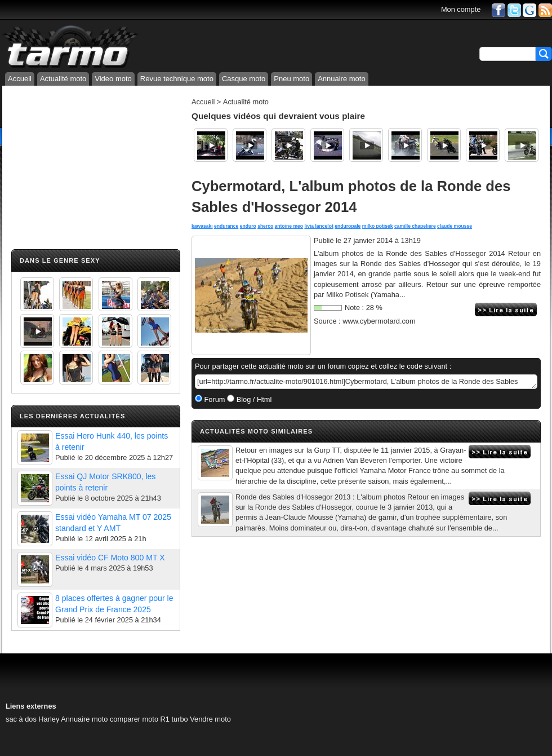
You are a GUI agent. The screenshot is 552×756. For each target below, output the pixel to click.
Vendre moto (210, 719)
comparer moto (134, 719)
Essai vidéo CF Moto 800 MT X (110, 558)
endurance (226, 226)
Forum (214, 399)
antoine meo (289, 226)
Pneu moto (291, 79)
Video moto (113, 79)
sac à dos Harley (32, 719)
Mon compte (461, 9)
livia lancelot (319, 226)
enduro (248, 226)
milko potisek (378, 226)
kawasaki (202, 226)
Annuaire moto (342, 79)
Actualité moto (63, 79)
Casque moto (244, 79)
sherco (265, 226)
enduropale (348, 226)
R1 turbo (174, 719)
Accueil (20, 79)
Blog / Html (253, 399)
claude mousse (455, 226)
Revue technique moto (177, 79)
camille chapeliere (415, 226)
